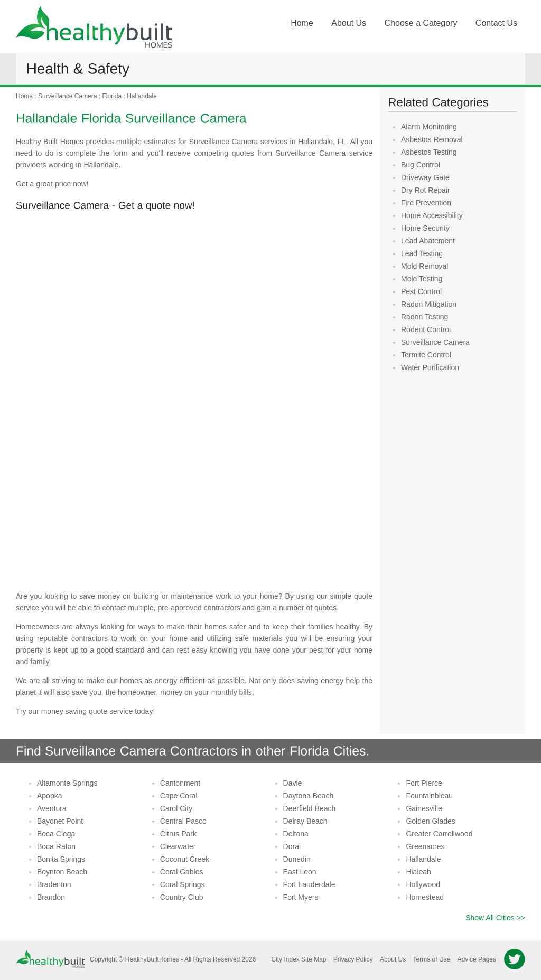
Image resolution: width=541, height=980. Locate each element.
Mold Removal (425, 266)
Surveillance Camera (67, 96)
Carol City (176, 808)
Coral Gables (182, 872)
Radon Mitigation (429, 304)
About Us (349, 23)
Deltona (296, 834)
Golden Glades (430, 821)
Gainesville (424, 808)
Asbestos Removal (432, 139)
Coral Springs (183, 884)
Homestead (425, 897)
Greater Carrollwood (439, 834)
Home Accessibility (432, 215)
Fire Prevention (426, 203)
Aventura (52, 808)
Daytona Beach (309, 796)
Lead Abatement (428, 241)
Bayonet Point (60, 821)
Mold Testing (422, 279)
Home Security (425, 228)
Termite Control (426, 355)
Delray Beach (305, 821)
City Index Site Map (299, 959)
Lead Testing (422, 253)
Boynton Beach (62, 872)
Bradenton (54, 884)
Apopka (49, 796)
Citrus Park (178, 834)
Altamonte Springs (67, 783)
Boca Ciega (56, 834)
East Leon (300, 872)
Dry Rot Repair (426, 190)
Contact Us (496, 23)
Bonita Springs (61, 859)
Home (302, 23)
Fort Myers (301, 897)
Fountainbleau (429, 796)
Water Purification (430, 368)
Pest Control (421, 291)
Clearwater (178, 846)
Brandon (51, 897)
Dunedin (297, 859)
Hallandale (142, 96)
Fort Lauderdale (309, 884)
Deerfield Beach (310, 808)
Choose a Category (421, 23)
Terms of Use (432, 959)
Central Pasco (183, 821)
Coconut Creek (185, 859)
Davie (293, 783)
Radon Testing (425, 317)
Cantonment (180, 783)
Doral (292, 846)
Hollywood (423, 884)
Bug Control (421, 165)
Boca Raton (56, 846)
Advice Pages (477, 959)
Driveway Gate (425, 177)
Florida (112, 96)
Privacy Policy (353, 959)
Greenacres (425, 846)
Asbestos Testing (429, 152)
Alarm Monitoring (429, 127)
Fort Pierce (424, 783)
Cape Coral (179, 796)
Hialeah (418, 872)
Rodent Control (426, 329)
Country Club (182, 897)
